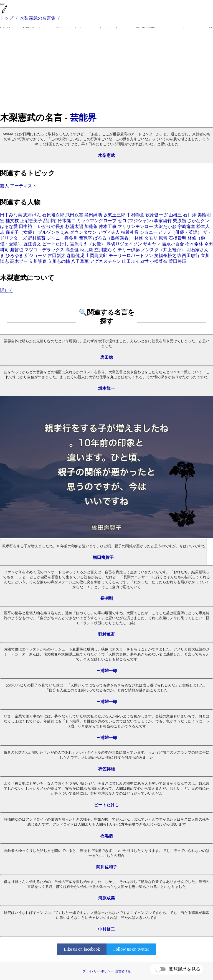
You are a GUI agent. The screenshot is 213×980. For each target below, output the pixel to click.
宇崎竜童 (186, 226)
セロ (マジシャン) (135, 221)
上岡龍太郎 (97, 256)
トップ (7, 18)
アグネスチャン (105, 261)
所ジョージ (35, 256)
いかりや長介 (51, 226)
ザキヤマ (152, 244)
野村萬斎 (37, 238)
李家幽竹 (163, 221)
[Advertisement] (106, 70)
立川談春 (38, 261)
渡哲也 (17, 250)
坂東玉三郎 (114, 215)
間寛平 (85, 238)
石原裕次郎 (53, 215)
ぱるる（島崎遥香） (113, 238)
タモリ (151, 238)
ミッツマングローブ (97, 221)
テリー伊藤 (129, 250)
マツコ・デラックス (44, 250)
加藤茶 (91, 226)
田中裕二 (28, 226)
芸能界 (83, 118)
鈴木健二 (67, 221)
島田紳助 (93, 215)
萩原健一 (154, 215)
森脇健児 (75, 256)
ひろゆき (14, 256)
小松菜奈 (159, 261)
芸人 (4, 186)
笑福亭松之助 (168, 256)
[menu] (2, 4)
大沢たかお (165, 226)
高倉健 (72, 250)
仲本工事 (108, 226)
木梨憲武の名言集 (38, 18)
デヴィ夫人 (109, 232)
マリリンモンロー (135, 226)
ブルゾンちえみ (53, 232)
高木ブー (19, 261)
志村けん (32, 215)
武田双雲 (74, 215)
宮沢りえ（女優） (88, 244)
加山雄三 (173, 215)
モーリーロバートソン (131, 256)
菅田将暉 (177, 261)
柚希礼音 (130, 232)
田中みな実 (11, 215)
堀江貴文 (32, 244)
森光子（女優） (21, 232)
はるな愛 (9, 226)
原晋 (163, 238)
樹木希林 (194, 244)
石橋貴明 (177, 238)
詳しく (7, 290)
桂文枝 (12, 221)
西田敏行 (191, 256)
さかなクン (198, 221)
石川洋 (190, 215)
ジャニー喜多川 (62, 238)
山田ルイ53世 (135, 261)
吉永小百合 (173, 244)
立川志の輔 (59, 261)
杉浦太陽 (74, 226)
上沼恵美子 (31, 221)
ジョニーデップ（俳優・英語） (171, 232)
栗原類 (179, 221)
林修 (139, 238)
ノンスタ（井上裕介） (163, 250)
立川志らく (105, 250)
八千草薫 (80, 261)
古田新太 (57, 256)
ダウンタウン (83, 232)
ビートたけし (55, 244)
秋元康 (87, 250)
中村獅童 (135, 215)
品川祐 (50, 221)
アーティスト (23, 186)
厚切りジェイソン (124, 244)
